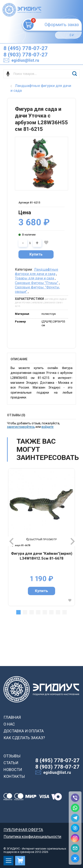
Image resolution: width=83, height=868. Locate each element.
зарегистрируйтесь (21, 427)
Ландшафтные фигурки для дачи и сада (37, 272)
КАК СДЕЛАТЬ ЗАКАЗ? (24, 738)
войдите (48, 427)
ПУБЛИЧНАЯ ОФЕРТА (23, 830)
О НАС (9, 724)
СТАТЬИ (11, 763)
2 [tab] (25, 612)
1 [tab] (18, 612)
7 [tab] (58, 612)
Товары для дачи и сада (34, 278)
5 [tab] (45, 612)
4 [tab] (38, 612)
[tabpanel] (41, 537)
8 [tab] (65, 612)
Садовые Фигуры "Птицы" (37, 283)
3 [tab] (32, 612)
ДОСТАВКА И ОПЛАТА (24, 731)
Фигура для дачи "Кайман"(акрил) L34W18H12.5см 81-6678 (42, 556)
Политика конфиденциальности (32, 836)
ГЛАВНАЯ (12, 717)
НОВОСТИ (13, 770)
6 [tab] (51, 612)
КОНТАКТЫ (14, 776)
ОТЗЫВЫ (12, 756)
